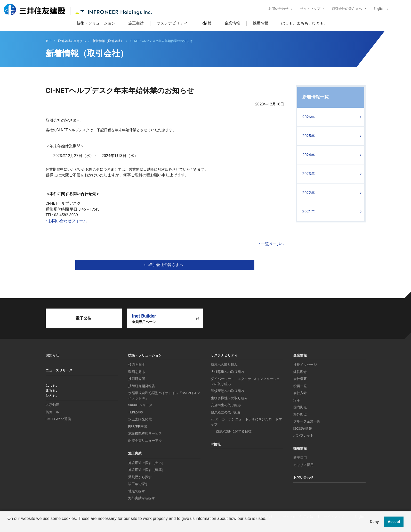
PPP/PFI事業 (138, 426)
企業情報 (232, 23)
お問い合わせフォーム (68, 221)
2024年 (309, 155)
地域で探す (137, 491)
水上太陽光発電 (140, 419)
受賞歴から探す (140, 477)
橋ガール (52, 412)
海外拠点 (300, 414)
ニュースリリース (59, 370)
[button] (8, 525)
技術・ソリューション (96, 23)
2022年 (309, 193)
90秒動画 (53, 405)
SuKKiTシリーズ (140, 405)
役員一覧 (300, 386)
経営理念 (300, 372)
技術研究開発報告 (142, 386)
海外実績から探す (142, 498)
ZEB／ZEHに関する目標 (234, 431)
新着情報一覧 (316, 97)
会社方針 (300, 393)
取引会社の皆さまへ (343, 9)
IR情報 (206, 23)
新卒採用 (300, 458)
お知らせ (52, 355)
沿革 (297, 400)
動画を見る (137, 372)
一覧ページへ (273, 244)
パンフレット (303, 435)
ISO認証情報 (303, 429)
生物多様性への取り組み (229, 398)
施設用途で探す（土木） (147, 463)
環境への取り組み (224, 365)
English (375, 9)
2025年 (309, 136)
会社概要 (300, 379)
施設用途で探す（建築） (147, 470)
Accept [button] (394, 522)
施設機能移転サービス (145, 433)
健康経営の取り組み (226, 412)
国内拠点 (300, 407)
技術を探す (137, 365)
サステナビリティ (172, 23)
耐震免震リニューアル (145, 441)
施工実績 (136, 23)
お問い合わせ (275, 9)
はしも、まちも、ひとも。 (304, 23)
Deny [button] (374, 522)
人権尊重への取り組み (228, 372)
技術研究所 (137, 379)
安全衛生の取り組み (226, 405)
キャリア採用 (303, 465)
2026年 (309, 117)
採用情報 (261, 23)
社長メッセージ (305, 365)
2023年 (309, 174)
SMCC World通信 (58, 419)
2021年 (309, 212)
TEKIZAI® (136, 412)
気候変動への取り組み (228, 391)
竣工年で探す (138, 484)
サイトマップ (306, 9)
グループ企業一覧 (307, 421)
